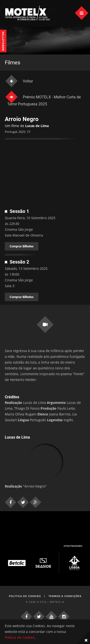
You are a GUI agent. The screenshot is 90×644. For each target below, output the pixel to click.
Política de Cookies (25, 596)
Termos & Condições (65, 596)
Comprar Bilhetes (22, 246)
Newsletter (3, 41)
